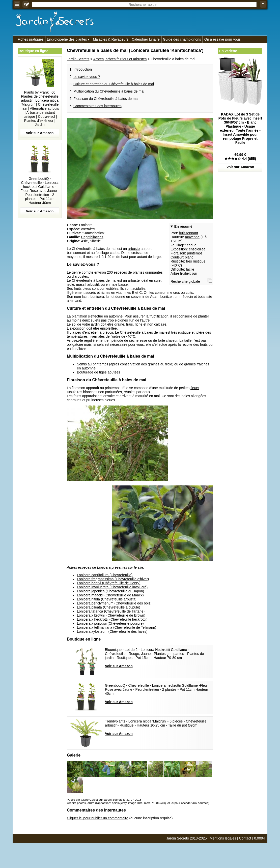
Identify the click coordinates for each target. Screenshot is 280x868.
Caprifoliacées (92, 237)
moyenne (192, 237)
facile (190, 269)
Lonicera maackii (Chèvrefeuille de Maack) (110, 595)
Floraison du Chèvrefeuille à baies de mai (106, 99)
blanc (189, 257)
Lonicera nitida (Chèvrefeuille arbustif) (107, 599)
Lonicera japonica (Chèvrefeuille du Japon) (110, 591)
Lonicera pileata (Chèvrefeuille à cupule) (109, 607)
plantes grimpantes (148, 272)
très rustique (196, 261)
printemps (195, 253)
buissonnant (188, 233)
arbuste (134, 249)
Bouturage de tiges (92, 372)
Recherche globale (185, 281)
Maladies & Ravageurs (111, 39)
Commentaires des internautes (97, 106)
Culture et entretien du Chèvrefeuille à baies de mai (114, 84)
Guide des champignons (182, 39)
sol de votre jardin (86, 324)
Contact (245, 838)
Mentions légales (223, 838)
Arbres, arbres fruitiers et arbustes (120, 59)
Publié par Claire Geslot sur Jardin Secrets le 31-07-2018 (104, 800)
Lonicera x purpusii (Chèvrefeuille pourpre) (110, 623)
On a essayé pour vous (222, 39)
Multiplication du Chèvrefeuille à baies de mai (109, 91)
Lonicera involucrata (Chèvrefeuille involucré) (112, 587)
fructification (159, 316)
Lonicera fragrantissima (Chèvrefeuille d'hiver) (113, 579)
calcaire (160, 324)
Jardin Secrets (78, 59)
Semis (82, 364)
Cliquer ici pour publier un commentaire (98, 818)
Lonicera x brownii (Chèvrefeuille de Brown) (111, 615)
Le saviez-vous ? (87, 77)
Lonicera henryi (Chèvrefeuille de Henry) (109, 583)
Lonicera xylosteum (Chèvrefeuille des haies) (112, 631)
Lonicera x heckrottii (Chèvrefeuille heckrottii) (112, 619)
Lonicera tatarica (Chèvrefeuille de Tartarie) (111, 611)
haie (114, 284)
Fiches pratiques (31, 39)
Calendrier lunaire (146, 39)
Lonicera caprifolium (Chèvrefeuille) (105, 575)
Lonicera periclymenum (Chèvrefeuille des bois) (114, 603)
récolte (187, 344)
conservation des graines (140, 364)
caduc (192, 245)
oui (194, 273)
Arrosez (73, 340)
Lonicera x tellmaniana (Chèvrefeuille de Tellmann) (117, 627)
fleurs (195, 388)
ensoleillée (197, 249)
